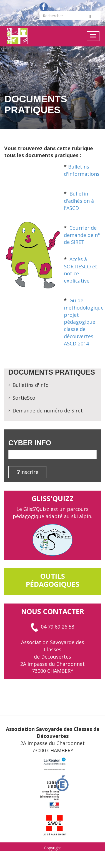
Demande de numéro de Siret (48, 410)
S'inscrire (27, 472)
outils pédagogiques (53, 580)
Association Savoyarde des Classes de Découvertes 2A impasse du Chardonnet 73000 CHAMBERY (52, 656)
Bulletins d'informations (82, 170)
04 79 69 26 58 (52, 627)
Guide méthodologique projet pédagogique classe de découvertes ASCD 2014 (84, 322)
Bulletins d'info (31, 385)
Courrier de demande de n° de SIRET (82, 235)
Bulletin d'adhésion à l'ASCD (79, 201)
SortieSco (24, 398)
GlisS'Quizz (53, 498)
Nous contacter (53, 611)
